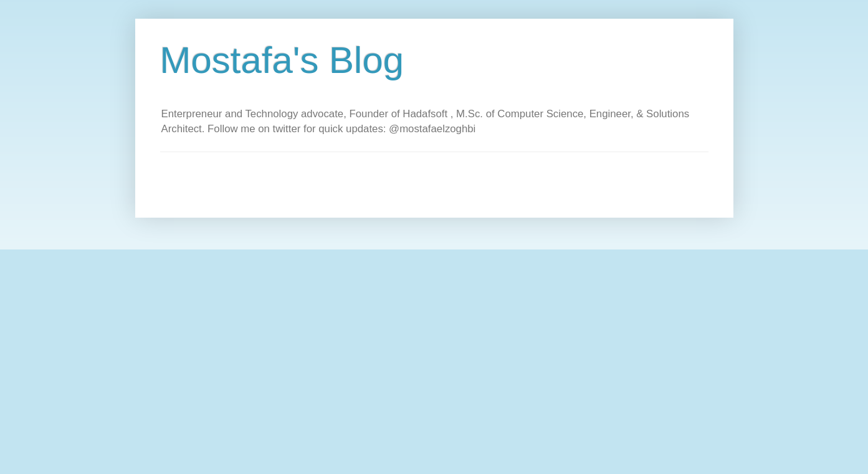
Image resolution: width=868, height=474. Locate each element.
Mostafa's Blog (282, 60)
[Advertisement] (387, 180)
